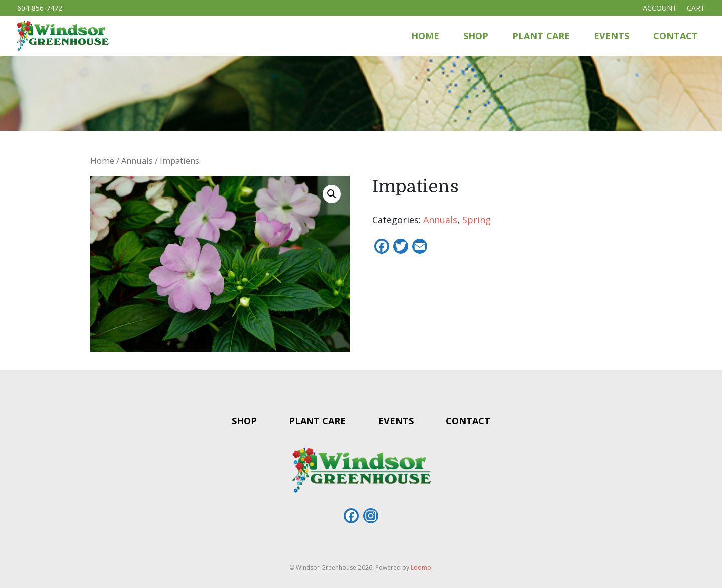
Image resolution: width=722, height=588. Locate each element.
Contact (676, 36)
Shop (476, 36)
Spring (477, 220)
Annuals (137, 161)
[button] (332, 194)
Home (425, 36)
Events (611, 36)
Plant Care (541, 36)
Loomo (421, 568)
